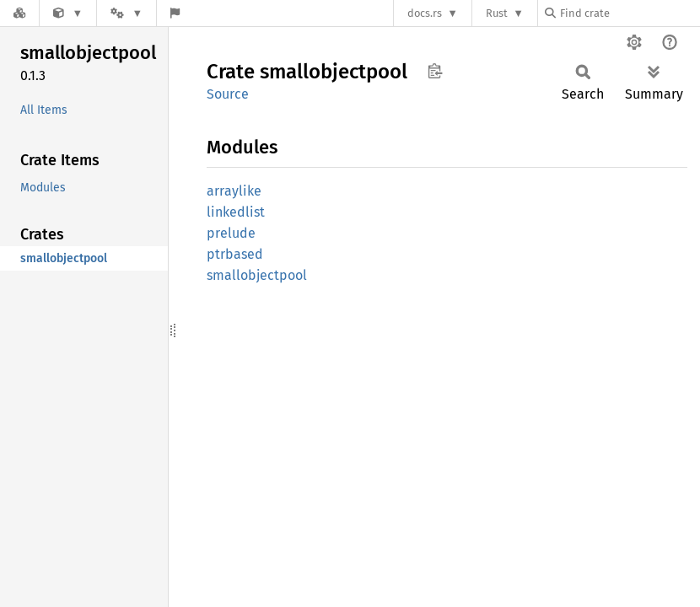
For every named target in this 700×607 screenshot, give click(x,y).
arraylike (234, 191)
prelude (231, 233)
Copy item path (435, 71)
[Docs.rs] (19, 13)
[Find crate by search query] (629, 13)
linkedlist (236, 212)
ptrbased (235, 254)
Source (228, 94)
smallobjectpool (257, 275)
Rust (497, 13)
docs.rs (425, 13)
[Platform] (127, 13)
